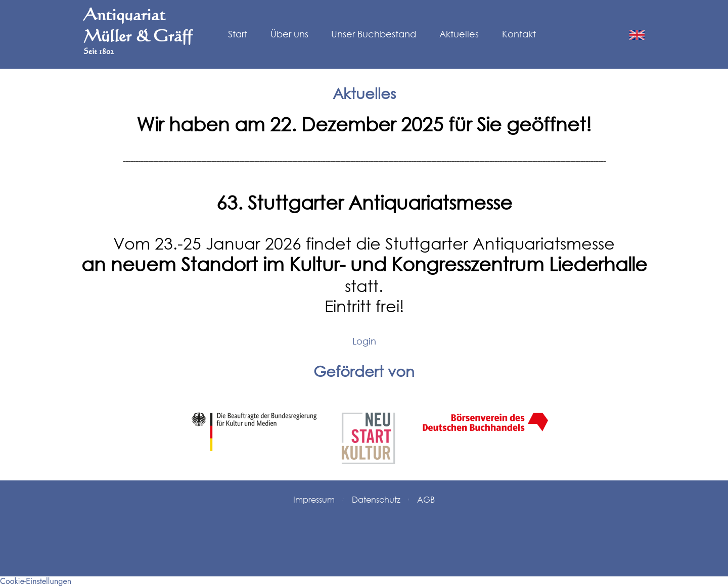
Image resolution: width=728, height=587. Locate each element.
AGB (426, 499)
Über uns (289, 34)
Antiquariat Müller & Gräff (138, 30)
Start (238, 34)
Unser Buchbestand (374, 34)
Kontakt (519, 34)
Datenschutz (376, 499)
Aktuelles (459, 34)
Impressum (314, 499)
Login (364, 341)
